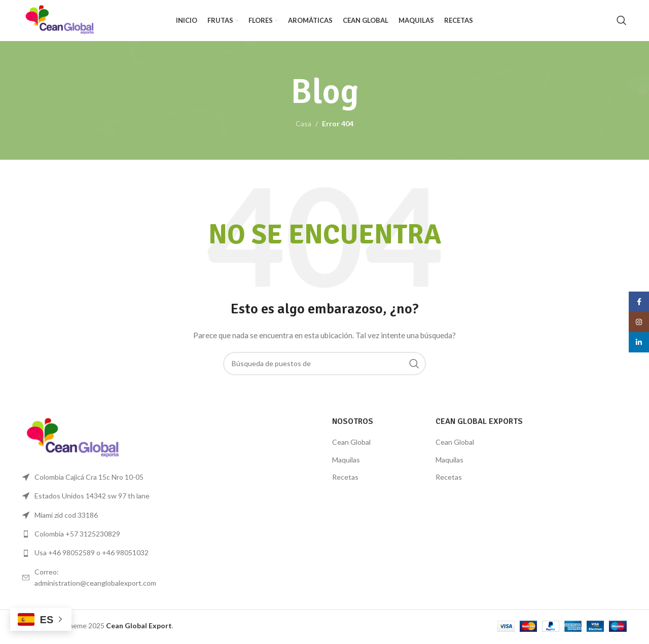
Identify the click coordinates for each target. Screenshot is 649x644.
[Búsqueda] (622, 22)
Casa (303, 126)
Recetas (345, 479)
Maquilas (346, 462)
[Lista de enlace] (92, 536)
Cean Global (351, 444)
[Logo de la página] (62, 21)
